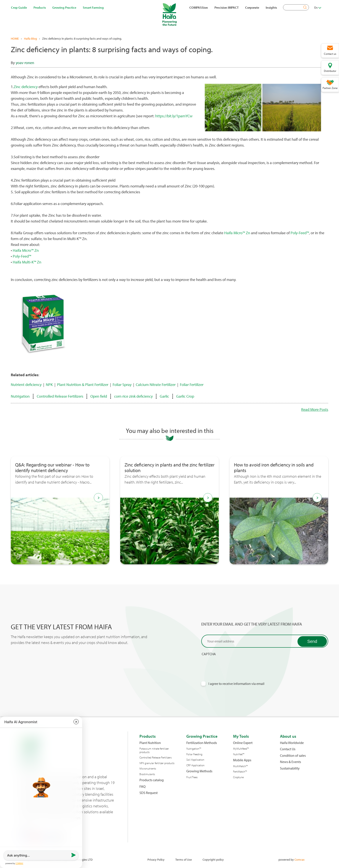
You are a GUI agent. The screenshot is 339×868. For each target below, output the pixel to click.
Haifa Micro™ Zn (237, 233)
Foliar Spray (122, 385)
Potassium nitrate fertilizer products (154, 750)
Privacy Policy (156, 859)
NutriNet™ (239, 754)
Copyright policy (213, 859)
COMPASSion (199, 7)
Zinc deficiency (26, 87)
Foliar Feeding (194, 754)
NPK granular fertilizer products (157, 763)
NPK (49, 385)
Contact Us (288, 749)
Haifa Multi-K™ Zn (27, 262)
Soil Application (195, 760)
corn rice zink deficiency (133, 396)
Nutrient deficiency (26, 385)
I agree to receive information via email (236, 684)
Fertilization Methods (202, 743)
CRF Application (195, 765)
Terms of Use (184, 859)
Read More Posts (315, 409)
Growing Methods (199, 771)
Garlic (164, 396)
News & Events (290, 762)
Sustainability (290, 768)
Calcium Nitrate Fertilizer (156, 385)
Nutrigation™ (194, 749)
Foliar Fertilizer (192, 385)
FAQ (142, 787)
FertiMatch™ (240, 772)
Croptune (238, 777)
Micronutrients (148, 769)
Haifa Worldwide (292, 743)
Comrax (299, 859)
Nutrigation (20, 396)
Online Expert (243, 743)
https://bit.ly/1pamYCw (174, 116)
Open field (99, 396)
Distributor (330, 71)
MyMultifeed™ (241, 749)
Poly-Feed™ (300, 233)
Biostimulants (147, 774)
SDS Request (149, 793)
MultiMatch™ (240, 766)
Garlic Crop (185, 396)
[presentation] (234, 665)
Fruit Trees (192, 777)
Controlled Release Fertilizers (60, 396)
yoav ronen (25, 63)
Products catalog (152, 780)
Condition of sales (293, 756)
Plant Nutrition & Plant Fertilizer (83, 385)
